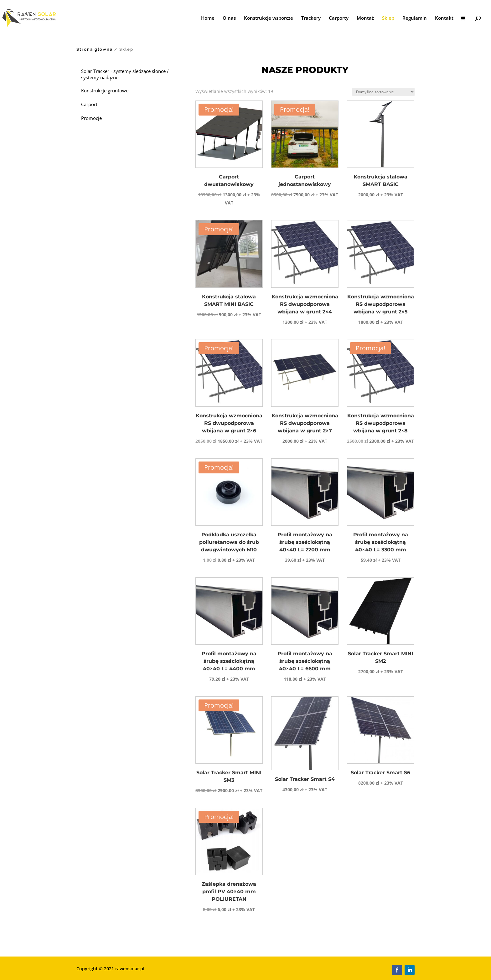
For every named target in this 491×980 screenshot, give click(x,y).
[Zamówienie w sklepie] (383, 92)
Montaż (365, 18)
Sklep (388, 18)
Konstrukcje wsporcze (269, 18)
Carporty (339, 18)
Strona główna (95, 49)
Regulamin (415, 18)
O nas (229, 18)
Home (208, 18)
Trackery (311, 18)
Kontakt (444, 18)
